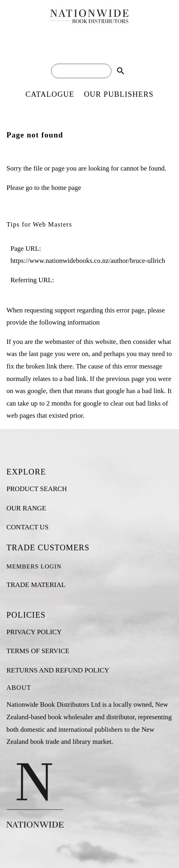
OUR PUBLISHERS (119, 94)
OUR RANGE (26, 508)
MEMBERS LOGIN (34, 566)
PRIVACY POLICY (34, 632)
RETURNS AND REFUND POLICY (58, 670)
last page (41, 354)
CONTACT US (28, 527)
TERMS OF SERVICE (38, 651)
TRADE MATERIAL (36, 585)
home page (66, 188)
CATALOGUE (50, 94)
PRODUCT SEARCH (37, 489)
